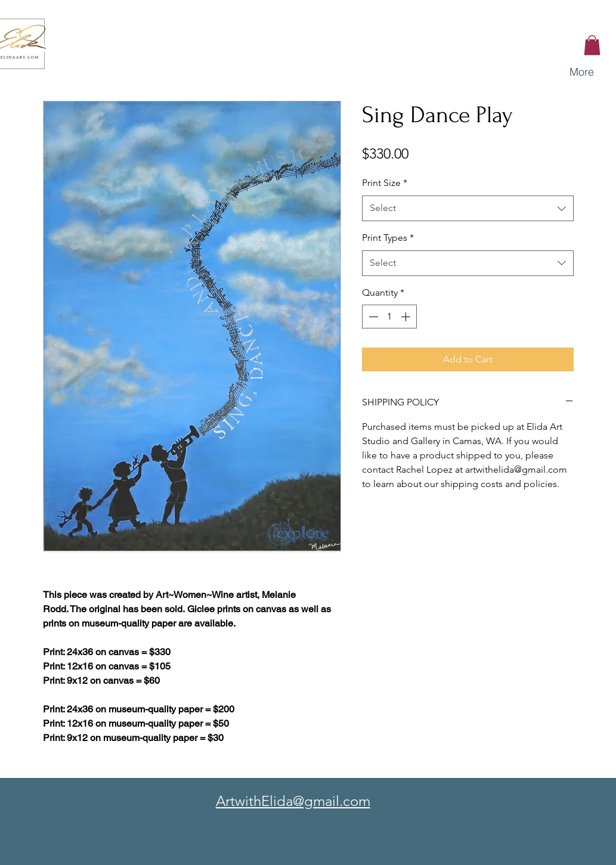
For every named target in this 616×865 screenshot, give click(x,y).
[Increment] (407, 317)
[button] (592, 45)
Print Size (385, 183)
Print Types (388, 238)
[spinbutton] (389, 317)
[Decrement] (372, 317)
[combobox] (468, 208)
